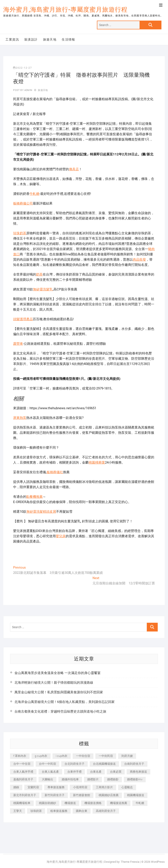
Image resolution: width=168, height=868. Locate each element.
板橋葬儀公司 (23, 203)
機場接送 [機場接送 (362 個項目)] (70, 803)
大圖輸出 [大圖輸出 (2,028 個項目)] (47, 779)
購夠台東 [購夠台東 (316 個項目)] (82, 811)
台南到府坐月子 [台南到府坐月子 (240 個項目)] (134, 764)
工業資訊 (12, 39)
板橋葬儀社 (55, 472)
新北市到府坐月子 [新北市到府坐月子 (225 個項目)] (25, 795)
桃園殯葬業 (97, 462)
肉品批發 (139, 260)
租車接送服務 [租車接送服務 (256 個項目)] (59, 811)
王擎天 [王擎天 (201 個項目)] (18, 811)
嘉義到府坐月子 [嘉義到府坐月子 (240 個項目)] (23, 779)
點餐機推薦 (34, 497)
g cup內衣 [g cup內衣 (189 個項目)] (41, 756)
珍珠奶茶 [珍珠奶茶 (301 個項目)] (36, 811)
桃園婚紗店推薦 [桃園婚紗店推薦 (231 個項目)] (109, 795)
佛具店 (74, 169)
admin (28, 90)
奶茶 (39, 274)
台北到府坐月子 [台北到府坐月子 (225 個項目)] (74, 764)
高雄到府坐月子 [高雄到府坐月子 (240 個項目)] (106, 811)
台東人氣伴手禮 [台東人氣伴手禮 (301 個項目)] (23, 772)
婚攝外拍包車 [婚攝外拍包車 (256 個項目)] (70, 779)
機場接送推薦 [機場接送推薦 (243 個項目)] (119, 803)
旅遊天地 (50, 39)
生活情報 (68, 39)
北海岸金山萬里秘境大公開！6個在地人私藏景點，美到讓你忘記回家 (65, 702)
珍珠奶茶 (20, 233)
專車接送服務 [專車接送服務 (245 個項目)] (56, 787)
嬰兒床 (61, 536)
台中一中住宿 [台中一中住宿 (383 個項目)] (22, 764)
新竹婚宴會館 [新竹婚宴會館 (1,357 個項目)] (82, 795)
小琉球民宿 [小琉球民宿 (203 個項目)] (80, 787)
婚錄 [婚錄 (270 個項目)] (16, 787)
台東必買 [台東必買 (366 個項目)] (116, 772)
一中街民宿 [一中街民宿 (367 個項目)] (106, 756)
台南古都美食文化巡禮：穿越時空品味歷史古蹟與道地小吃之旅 (60, 711)
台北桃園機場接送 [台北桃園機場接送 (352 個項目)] (104, 764)
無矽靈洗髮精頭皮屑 (41, 512)
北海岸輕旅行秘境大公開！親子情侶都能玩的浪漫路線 (54, 683)
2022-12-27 (23, 68)
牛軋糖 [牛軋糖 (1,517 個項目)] (140, 803)
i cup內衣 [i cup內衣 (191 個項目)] (62, 756)
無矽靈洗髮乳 (43, 289)
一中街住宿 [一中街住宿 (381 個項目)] (83, 756)
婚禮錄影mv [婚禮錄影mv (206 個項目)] (135, 779)
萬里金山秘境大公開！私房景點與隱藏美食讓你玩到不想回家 (59, 692)
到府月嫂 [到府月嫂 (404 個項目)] (127, 756)
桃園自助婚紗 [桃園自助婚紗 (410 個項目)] (47, 803)
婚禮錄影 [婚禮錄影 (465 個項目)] (113, 779)
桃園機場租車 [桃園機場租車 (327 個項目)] (22, 803)
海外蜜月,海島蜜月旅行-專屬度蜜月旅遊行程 (65, 10)
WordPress (158, 862)
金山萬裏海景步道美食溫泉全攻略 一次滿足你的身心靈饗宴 (58, 673)
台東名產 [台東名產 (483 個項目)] (96, 772)
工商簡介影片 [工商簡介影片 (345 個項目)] (104, 787)
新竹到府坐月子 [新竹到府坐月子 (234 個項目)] (55, 795)
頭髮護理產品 (23, 319)
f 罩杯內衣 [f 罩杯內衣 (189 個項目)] (20, 756)
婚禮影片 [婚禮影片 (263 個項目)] (93, 779)
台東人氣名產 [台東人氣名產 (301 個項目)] (50, 772)
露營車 (18, 344)
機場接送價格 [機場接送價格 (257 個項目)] (93, 803)
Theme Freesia (130, 862)
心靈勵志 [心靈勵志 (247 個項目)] (127, 787)
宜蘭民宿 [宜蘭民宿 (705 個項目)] (33, 787)
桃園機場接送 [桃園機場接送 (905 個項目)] (136, 795)
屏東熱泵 (20, 418)
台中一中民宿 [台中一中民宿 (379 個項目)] (47, 764)
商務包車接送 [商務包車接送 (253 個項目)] (138, 772)
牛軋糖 (34, 194)
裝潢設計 (31, 39)
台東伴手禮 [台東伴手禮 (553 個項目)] (74, 772)
